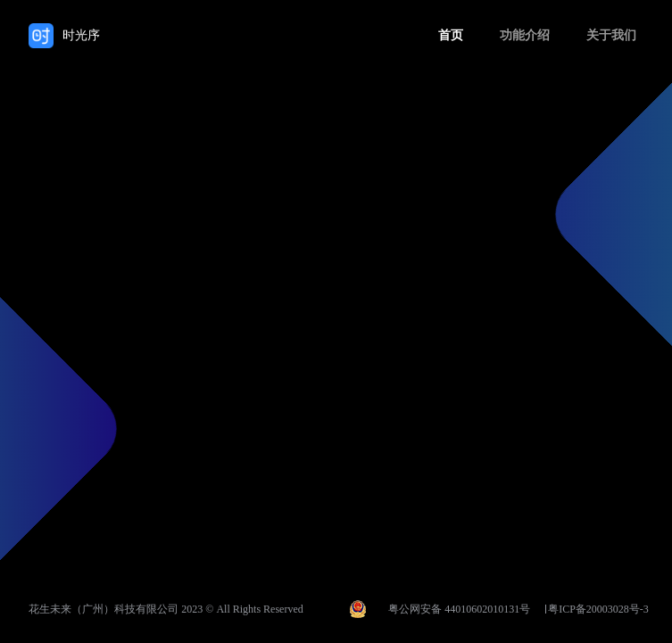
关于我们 (611, 35)
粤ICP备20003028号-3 (598, 609)
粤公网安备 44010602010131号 (459, 609)
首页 (451, 35)
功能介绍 (525, 35)
